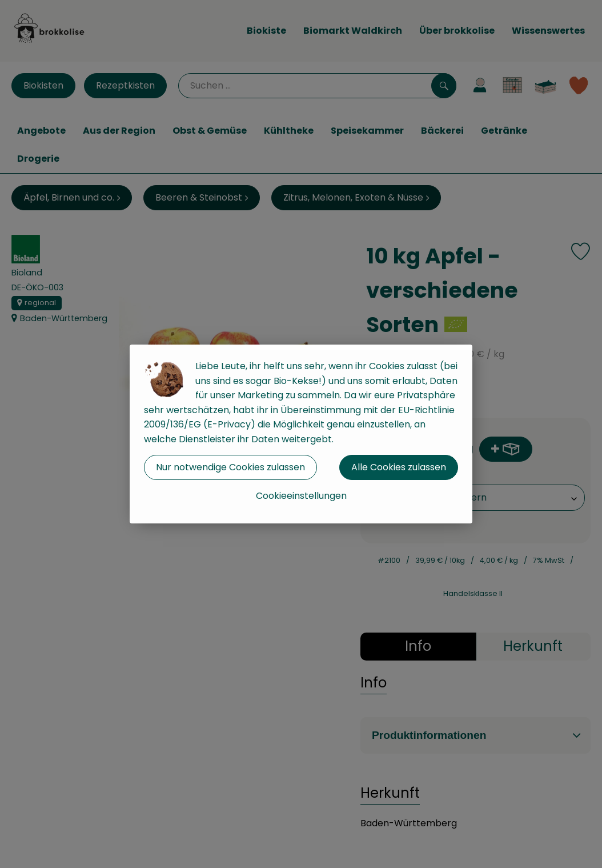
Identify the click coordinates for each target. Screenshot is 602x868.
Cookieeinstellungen (301, 496)
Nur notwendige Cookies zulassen (230, 467)
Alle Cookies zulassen (399, 467)
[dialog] (301, 434)
